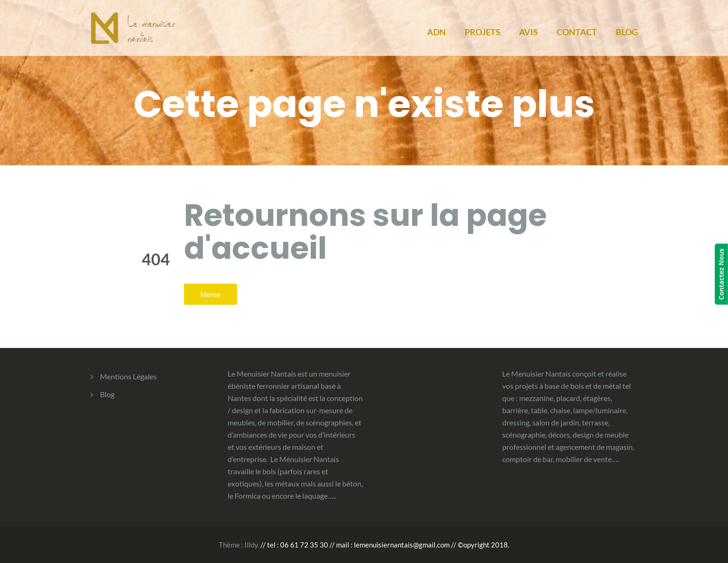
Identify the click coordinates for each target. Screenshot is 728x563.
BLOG (627, 32)
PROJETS (483, 32)
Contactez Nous (721, 274)
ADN (437, 32)
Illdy (251, 545)
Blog (107, 394)
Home (211, 294)
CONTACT (577, 32)
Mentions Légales (128, 376)
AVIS (529, 32)
